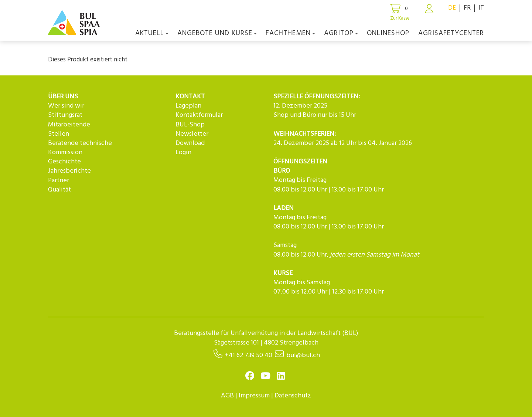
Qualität (59, 190)
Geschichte (64, 162)
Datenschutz (293, 396)
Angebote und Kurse (217, 33)
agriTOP (341, 33)
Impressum (254, 396)
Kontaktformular (199, 115)
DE (452, 8)
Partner (59, 181)
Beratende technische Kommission (80, 148)
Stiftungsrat (65, 115)
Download (190, 143)
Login (183, 152)
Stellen (59, 134)
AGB (227, 396)
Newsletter (192, 134)
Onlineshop (388, 33)
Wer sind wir (66, 106)
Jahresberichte (69, 171)
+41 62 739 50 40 (249, 355)
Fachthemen (290, 33)
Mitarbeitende (69, 125)
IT (481, 8)
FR (467, 8)
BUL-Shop (190, 125)
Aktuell (152, 33)
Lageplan (188, 106)
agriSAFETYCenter (451, 33)
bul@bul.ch (303, 355)
